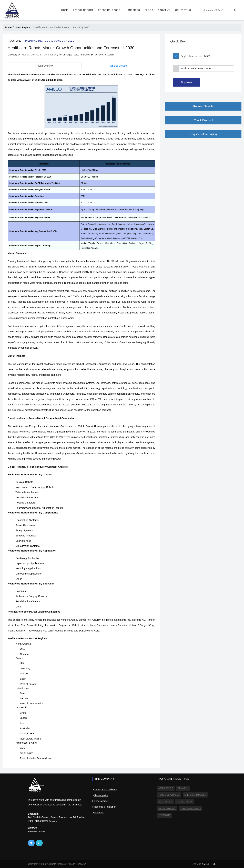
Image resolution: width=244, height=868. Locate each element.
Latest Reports (23, 27)
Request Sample (203, 106)
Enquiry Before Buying (203, 134)
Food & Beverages (169, 795)
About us (164, 10)
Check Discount (203, 120)
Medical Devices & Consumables (50, 41)
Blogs (149, 10)
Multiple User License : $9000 (196, 68)
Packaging (164, 815)
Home (65, 10)
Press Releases (109, 10)
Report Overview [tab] (45, 66)
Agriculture (166, 788)
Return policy (100, 795)
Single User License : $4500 (196, 56)
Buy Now (186, 82)
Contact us (183, 10)
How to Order (100, 801)
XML (204, 864)
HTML (213, 864)
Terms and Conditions (105, 790)
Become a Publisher (104, 807)
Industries (132, 10)
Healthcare (165, 802)
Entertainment (167, 808)
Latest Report (83, 10)
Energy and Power (195, 795)
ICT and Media (185, 802)
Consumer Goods (191, 808)
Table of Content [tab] (118, 66)
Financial (183, 788)
